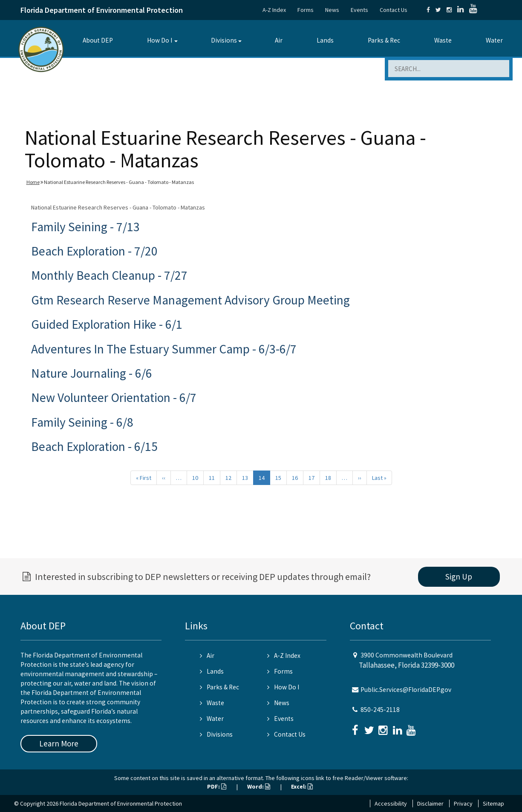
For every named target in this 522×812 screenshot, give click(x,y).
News (332, 10)
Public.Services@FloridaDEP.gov (406, 690)
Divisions (224, 40)
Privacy (463, 803)
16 (295, 478)
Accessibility (391, 803)
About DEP (98, 40)
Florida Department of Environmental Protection (102, 10)
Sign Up (459, 577)
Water (494, 40)
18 (328, 478)
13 (245, 478)
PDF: (217, 786)
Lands (325, 40)
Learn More (59, 743)
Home (33, 182)
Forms (306, 10)
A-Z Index (274, 10)
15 (278, 478)
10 (195, 478)
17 (311, 478)
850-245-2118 (380, 710)
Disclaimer (430, 803)
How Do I (160, 40)
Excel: (302, 786)
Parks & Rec (384, 40)
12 (228, 478)
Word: (259, 786)
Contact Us (394, 10)
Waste (443, 40)
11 (212, 478)
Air (279, 40)
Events (359, 10)
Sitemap (493, 803)
